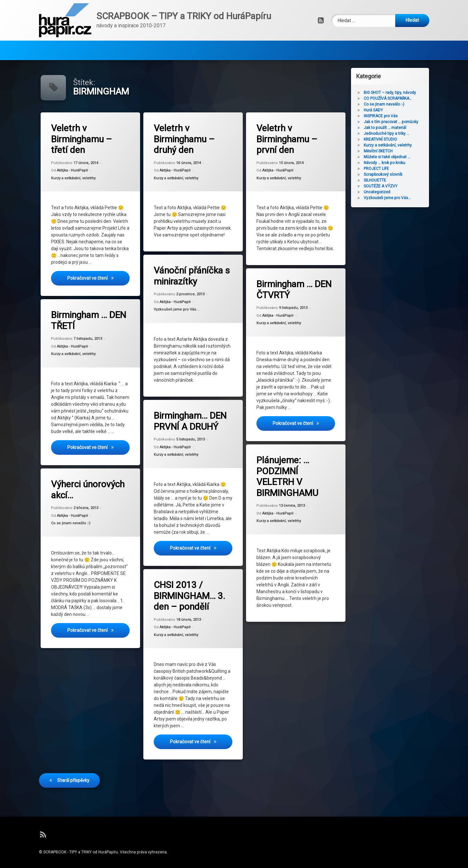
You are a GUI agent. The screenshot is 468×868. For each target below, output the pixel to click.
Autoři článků (100, 40)
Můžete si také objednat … (400, 157)
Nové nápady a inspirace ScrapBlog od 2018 (220, 40)
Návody (57, 40)
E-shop (142, 40)
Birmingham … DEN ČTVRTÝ (289, 278)
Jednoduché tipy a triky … (399, 134)
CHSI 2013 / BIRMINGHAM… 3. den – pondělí (185, 585)
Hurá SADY (386, 110)
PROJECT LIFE (389, 169)
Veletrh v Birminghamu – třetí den (82, 140)
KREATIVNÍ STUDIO (393, 139)
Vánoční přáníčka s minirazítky (186, 267)
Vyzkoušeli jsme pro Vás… (400, 198)
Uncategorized (390, 192)
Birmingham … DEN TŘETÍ (83, 310)
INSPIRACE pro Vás (394, 116)
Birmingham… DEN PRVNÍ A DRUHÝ (186, 413)
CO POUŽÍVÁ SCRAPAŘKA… (401, 98)
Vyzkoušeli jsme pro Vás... (178, 307)
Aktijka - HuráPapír (73, 171)
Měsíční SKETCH (391, 151)
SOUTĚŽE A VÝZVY (394, 186)
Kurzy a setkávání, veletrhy (74, 179)
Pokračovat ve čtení (99, 280)
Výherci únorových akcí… (83, 478)
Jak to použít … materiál (398, 128)
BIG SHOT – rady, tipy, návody (403, 93)
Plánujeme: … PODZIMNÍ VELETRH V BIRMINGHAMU (286, 467)
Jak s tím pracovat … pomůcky (404, 122)
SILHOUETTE (388, 180)
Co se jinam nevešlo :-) (74, 517)
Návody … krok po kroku (397, 163)
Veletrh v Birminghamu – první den (287, 140)
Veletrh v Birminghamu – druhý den (185, 140)
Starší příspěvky (73, 757)
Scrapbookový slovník (396, 174)
